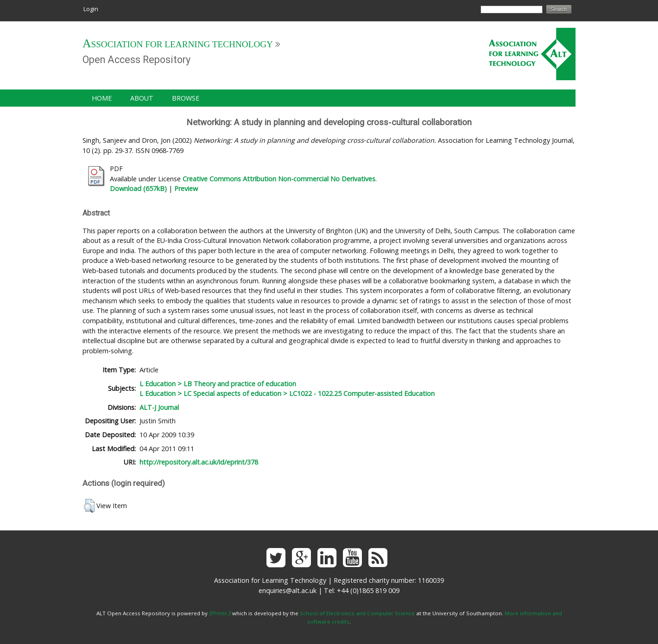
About (142, 98)
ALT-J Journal (159, 407)
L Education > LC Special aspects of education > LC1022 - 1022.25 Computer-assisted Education (287, 393)
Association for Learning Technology (178, 44)
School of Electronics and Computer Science (357, 613)
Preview (186, 188)
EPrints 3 (220, 613)
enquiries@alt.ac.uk (288, 590)
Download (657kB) (138, 188)
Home (102, 98)
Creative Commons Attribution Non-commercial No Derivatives (279, 179)
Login (91, 9)
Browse (186, 98)
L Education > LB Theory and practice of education (218, 384)
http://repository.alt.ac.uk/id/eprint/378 (199, 462)
